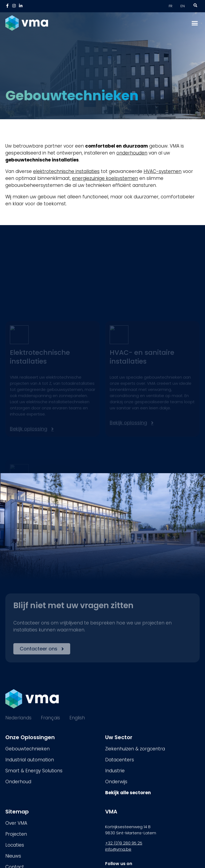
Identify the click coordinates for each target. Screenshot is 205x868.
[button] (195, 23)
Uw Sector (119, 737)
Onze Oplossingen (30, 737)
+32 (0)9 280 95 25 (124, 843)
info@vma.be (118, 849)
